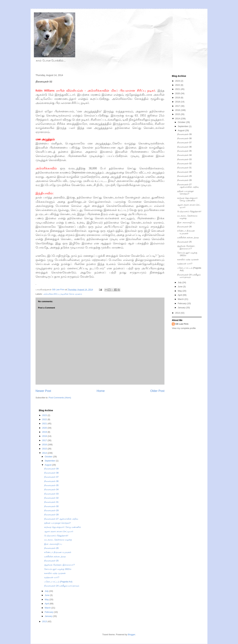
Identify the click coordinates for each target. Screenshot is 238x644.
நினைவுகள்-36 (184, 147)
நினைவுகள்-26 (184, 227)
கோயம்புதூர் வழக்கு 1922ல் (58, 569)
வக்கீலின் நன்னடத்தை (188, 237)
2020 (178, 93)
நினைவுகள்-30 (184, 172)
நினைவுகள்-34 (184, 155)
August (181, 130)
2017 (178, 106)
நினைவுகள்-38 (184, 138)
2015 (178, 114)
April (180, 295)
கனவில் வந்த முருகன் (188, 259)
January (182, 308)
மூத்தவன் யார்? (185, 264)
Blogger (132, 635)
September (183, 126)
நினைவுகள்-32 (184, 163)
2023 (178, 81)
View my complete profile (184, 328)
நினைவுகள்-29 (184, 176)
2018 (178, 102)
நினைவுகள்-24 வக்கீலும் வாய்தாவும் (189, 276)
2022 (178, 85)
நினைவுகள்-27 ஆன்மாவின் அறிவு (188, 186)
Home (101, 391)
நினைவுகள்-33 (184, 159)
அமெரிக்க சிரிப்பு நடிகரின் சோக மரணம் (63, 294)
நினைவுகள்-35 (184, 151)
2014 (178, 119)
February (182, 303)
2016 (178, 110)
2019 (178, 98)
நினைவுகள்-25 (184, 242)
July (180, 282)
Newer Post (43, 391)
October (182, 122)
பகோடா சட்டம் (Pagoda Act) (58, 582)
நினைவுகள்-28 (184, 180)
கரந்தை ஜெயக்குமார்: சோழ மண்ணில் (188, 199)
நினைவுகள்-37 (184, 142)
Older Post (157, 391)
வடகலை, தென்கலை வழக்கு (58, 540)
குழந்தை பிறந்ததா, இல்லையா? (186, 247)
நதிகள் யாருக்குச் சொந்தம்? (185, 193)
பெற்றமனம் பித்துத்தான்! (189, 211)
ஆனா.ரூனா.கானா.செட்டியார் (59, 531)
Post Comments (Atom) (60, 398)
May (180, 291)
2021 (178, 89)
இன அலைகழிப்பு (186, 222)
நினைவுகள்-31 (184, 168)
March (181, 299)
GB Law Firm (182, 324)
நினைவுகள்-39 (184, 134)
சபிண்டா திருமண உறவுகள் (186, 232)
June (180, 287)
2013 (178, 313)
